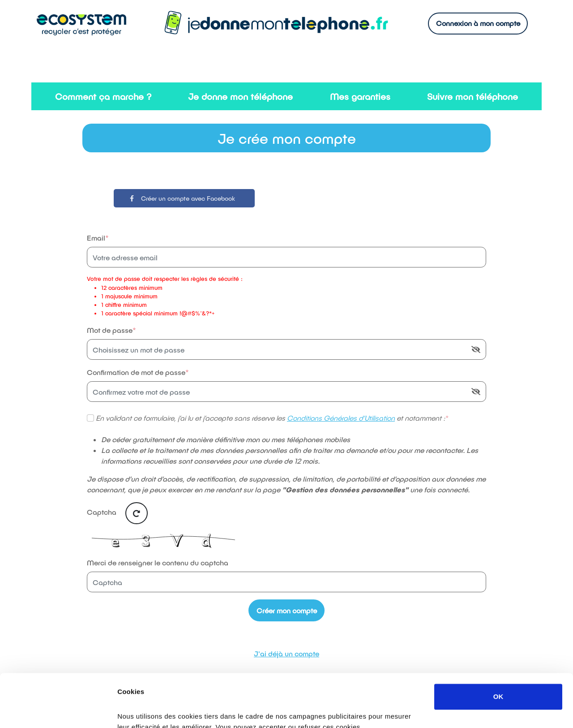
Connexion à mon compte (478, 23)
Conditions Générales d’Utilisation (341, 418)
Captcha (117, 513)
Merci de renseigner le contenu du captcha (158, 562)
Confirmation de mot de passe (136, 372)
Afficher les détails (493, 710)
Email (96, 238)
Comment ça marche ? (103, 96)
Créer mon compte (287, 610)
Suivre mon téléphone (473, 96)
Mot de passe (110, 330)
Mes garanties (360, 96)
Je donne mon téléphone (240, 96)
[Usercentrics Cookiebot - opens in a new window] (58, 711)
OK (498, 644)
